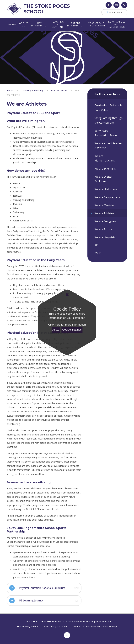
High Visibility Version (28, 627)
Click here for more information (67, 325)
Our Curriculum (59, 90)
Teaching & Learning (32, 90)
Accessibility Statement (56, 627)
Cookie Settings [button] (109, 627)
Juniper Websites (103, 622)
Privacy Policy (93, 627)
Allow (56, 330)
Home (10, 90)
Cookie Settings (72, 330)
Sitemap (77, 627)
